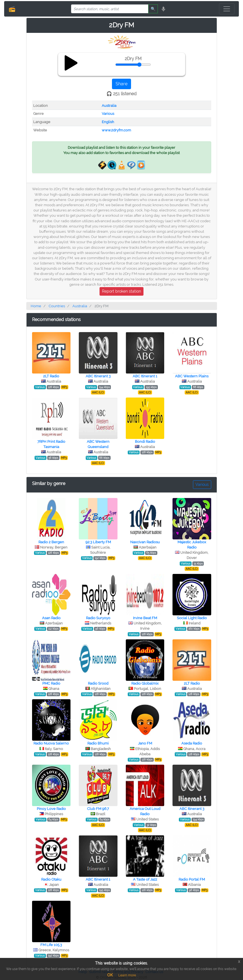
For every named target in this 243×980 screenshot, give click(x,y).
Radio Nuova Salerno (51, 743)
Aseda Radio (192, 743)
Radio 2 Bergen (51, 542)
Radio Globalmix (145, 683)
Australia (109, 106)
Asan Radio (51, 618)
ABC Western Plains (192, 376)
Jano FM (145, 743)
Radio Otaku (51, 879)
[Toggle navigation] (227, 9)
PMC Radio (51, 683)
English (108, 122)
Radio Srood (98, 683)
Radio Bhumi (98, 743)
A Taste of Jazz (145, 879)
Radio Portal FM (192, 879)
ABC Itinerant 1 (145, 376)
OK (110, 975)
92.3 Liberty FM (98, 542)
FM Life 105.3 (51, 945)
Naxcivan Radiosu (145, 542)
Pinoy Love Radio (51, 809)
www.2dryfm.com (116, 130)
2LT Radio (51, 376)
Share (121, 84)
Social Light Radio (192, 618)
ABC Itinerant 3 (98, 376)
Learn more (127, 975)
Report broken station (121, 291)
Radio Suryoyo (98, 618)
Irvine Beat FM (145, 618)
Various (108, 114)
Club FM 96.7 (98, 809)
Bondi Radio (145, 442)
